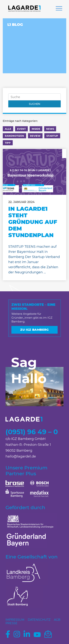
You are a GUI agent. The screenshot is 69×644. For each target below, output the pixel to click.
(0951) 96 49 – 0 (32, 432)
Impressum (15, 620)
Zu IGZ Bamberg (34, 330)
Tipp (8, 143)
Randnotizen (14, 136)
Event (21, 129)
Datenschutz (39, 620)
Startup (52, 136)
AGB (57, 620)
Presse (11, 623)
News (50, 129)
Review (35, 136)
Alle (8, 129)
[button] (59, 9)
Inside (36, 129)
